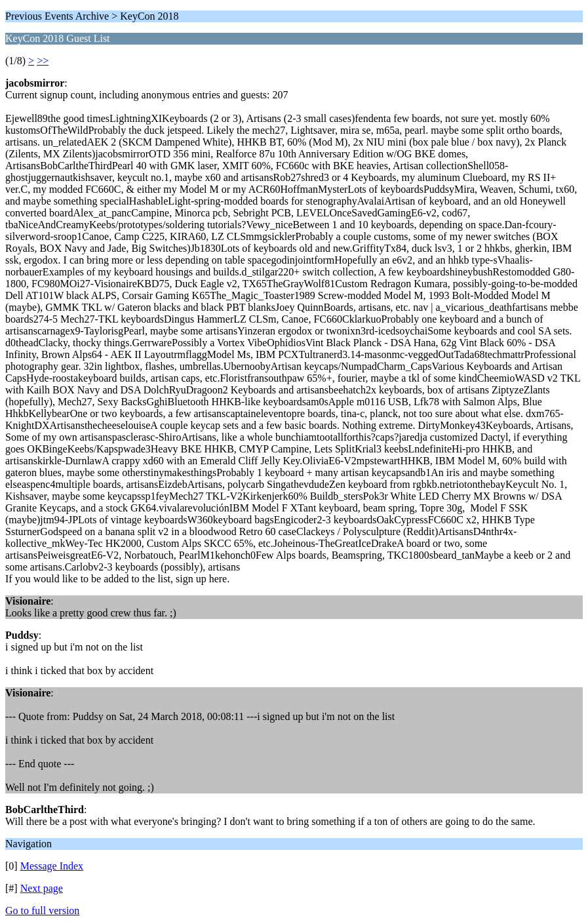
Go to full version (42, 911)
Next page (42, 888)
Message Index (52, 866)
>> (43, 61)
